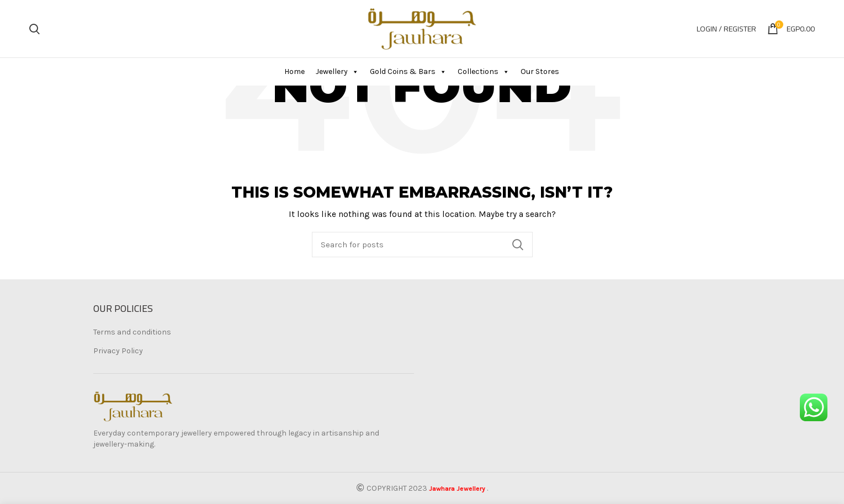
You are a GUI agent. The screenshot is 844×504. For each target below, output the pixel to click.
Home (294, 71)
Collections (484, 72)
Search (518, 245)
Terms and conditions (132, 332)
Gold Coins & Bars (408, 72)
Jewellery (337, 72)
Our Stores (540, 71)
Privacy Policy (118, 351)
